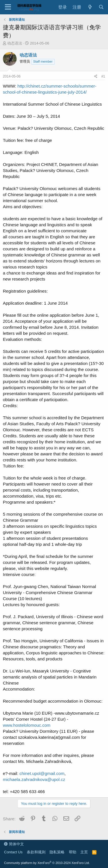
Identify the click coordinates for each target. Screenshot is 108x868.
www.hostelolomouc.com (27, 725)
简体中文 (14, 844)
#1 (103, 76)
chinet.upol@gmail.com (42, 773)
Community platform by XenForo (47, 863)
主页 (84, 852)
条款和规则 (36, 852)
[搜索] (101, 7)
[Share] (96, 77)
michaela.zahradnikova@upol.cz (34, 779)
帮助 (73, 852)
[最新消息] (90, 7)
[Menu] (8, 7)
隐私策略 (57, 852)
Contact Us (13, 852)
